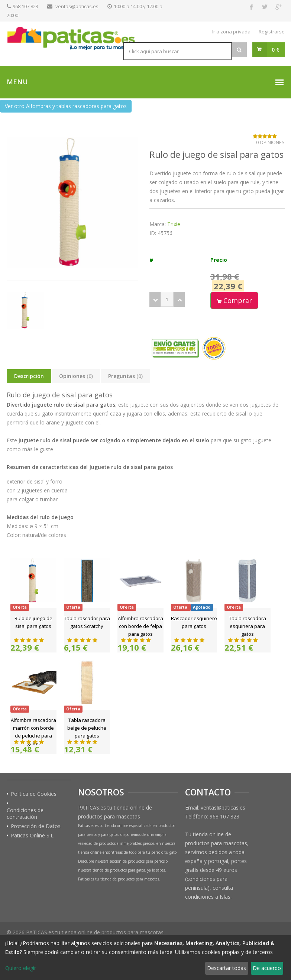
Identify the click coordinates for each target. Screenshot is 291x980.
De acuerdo (267, 968)
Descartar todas (227, 968)
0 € (276, 50)
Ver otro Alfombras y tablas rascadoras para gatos (66, 106)
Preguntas (125, 376)
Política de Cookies (34, 794)
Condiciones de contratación (25, 814)
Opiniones (76, 376)
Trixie (174, 224)
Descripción (29, 376)
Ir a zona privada (231, 32)
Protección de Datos (36, 826)
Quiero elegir (21, 968)
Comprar (234, 300)
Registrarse (272, 32)
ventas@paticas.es (77, 6)
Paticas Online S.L (32, 836)
